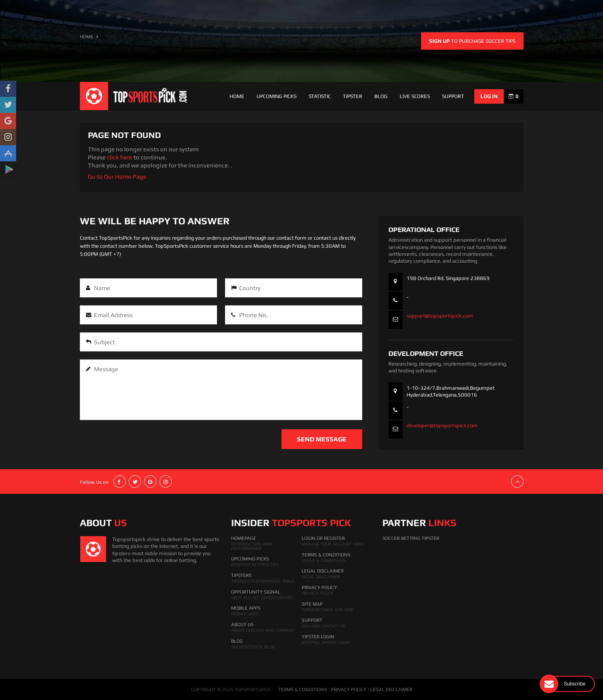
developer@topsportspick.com (442, 425)
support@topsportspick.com (440, 316)
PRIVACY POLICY (349, 690)
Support (312, 620)
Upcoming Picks (276, 96)
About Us (242, 625)
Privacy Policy (319, 587)
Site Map (312, 604)
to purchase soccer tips (472, 41)
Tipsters (241, 575)
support (453, 96)
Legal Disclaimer (323, 571)
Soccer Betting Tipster (411, 538)
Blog (381, 96)
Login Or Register (323, 538)
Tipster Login (318, 637)
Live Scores (415, 96)
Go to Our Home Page (117, 177)
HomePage (244, 538)
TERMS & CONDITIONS (303, 690)
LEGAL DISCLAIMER (391, 690)
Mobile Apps (246, 608)
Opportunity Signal (256, 592)
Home (237, 96)
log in (489, 96)
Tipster (353, 96)
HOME (87, 37)
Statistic (320, 96)
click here (120, 157)
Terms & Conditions (326, 555)
